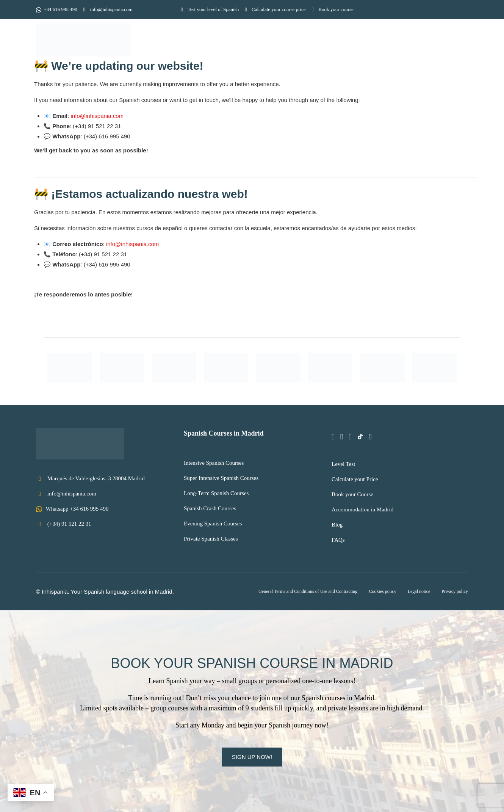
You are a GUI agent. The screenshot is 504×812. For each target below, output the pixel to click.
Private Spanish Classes (211, 539)
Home (204, 41)
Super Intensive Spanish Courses (221, 478)
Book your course (332, 9)
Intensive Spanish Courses (214, 463)
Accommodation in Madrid (362, 509)
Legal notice (419, 591)
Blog (337, 525)
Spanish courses (280, 41)
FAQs (338, 540)
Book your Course (352, 494)
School (235, 41)
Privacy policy (455, 591)
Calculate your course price (274, 9)
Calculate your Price (355, 479)
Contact (450, 41)
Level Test (343, 464)
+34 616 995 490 (57, 9)
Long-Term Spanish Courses (216, 493)
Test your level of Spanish (209, 9)
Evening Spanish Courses (213, 524)
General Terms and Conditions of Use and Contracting (308, 591)
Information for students (358, 41)
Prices (417, 41)
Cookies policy (382, 591)
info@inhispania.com (107, 9)
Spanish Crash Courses (210, 508)
